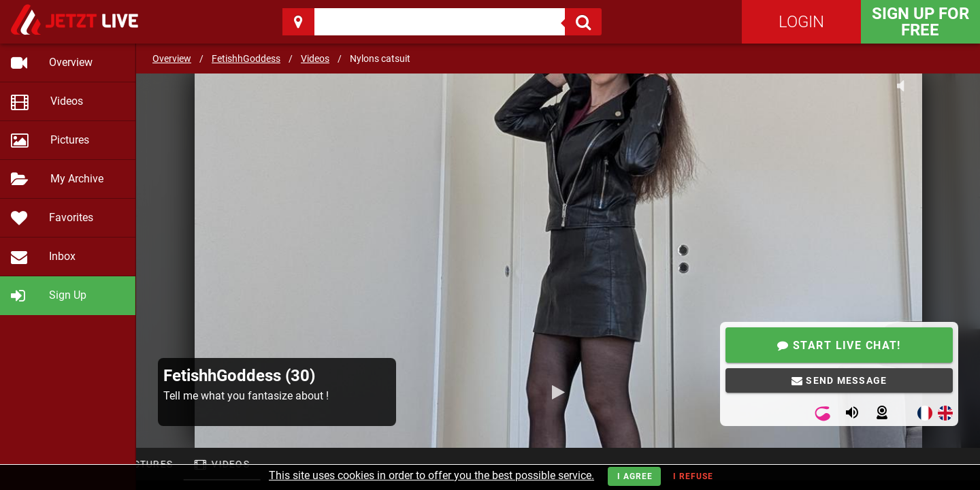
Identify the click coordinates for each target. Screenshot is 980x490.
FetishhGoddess (246, 59)
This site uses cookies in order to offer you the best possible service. (431, 475)
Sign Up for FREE (920, 22)
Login (801, 22)
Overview (172, 59)
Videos (315, 59)
